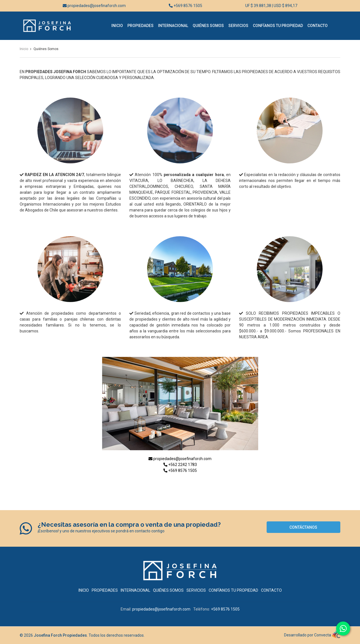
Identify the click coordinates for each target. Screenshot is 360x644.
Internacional (173, 26)
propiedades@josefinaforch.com (94, 6)
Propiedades (140, 26)
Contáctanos (303, 527)
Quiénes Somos (208, 26)
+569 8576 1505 (185, 6)
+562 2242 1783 (180, 465)
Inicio (117, 26)
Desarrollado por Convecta (312, 635)
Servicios (238, 26)
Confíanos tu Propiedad (278, 26)
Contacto (318, 26)
